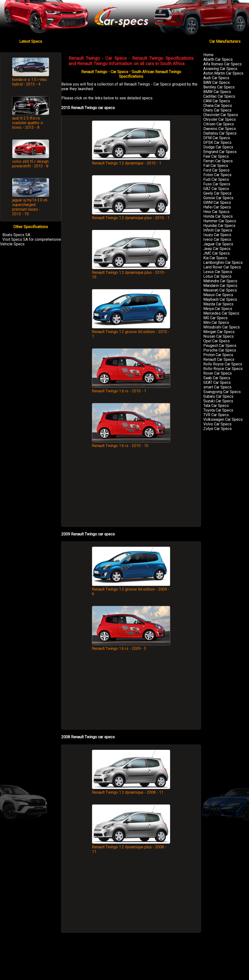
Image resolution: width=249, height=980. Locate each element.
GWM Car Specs (217, 202)
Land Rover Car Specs (222, 267)
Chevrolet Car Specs (221, 115)
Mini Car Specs (216, 322)
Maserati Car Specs (220, 290)
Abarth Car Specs (218, 59)
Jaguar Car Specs (218, 244)
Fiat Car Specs (216, 166)
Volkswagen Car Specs (223, 419)
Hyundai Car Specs (219, 226)
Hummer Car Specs (220, 221)
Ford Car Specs (216, 170)
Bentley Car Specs (219, 87)
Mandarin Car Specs (220, 286)
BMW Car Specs (217, 92)
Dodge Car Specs (218, 147)
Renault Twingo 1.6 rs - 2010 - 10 (131, 443)
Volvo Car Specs (217, 424)
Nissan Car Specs (218, 336)
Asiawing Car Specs (220, 69)
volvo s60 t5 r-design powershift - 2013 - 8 (30, 164)
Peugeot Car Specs (220, 346)
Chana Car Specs (218, 106)
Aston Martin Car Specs (223, 73)
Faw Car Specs (216, 156)
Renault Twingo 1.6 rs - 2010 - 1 (131, 389)
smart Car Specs (217, 387)
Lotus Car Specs (217, 276)
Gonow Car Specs (218, 198)
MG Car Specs (215, 318)
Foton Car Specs (217, 175)
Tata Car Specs (216, 406)
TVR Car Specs (216, 415)
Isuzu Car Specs (217, 235)
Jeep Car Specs (217, 249)
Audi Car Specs (216, 78)
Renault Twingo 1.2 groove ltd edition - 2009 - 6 (131, 589)
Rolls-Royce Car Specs (223, 369)
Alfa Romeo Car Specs (222, 64)
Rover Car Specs (218, 373)
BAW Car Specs (217, 82)
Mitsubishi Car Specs (222, 327)
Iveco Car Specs (217, 239)
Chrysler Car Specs (220, 119)
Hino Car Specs (216, 212)
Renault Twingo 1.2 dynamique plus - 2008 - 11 (131, 847)
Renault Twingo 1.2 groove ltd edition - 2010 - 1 (131, 332)
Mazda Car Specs (218, 304)
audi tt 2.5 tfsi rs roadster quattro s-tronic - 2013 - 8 (28, 123)
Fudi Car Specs (216, 179)
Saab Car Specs (217, 378)
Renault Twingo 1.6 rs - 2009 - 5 (131, 646)
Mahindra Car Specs (220, 281)
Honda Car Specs (218, 216)
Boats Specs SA (16, 235)
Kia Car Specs (215, 258)
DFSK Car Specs (217, 142)
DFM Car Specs (217, 138)
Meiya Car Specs (218, 309)
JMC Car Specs (217, 253)
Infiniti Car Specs (218, 230)
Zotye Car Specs (218, 429)
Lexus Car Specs (218, 272)
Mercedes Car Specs (221, 313)
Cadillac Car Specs (219, 96)
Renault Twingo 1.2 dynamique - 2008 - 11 (131, 790)
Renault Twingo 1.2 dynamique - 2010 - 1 (131, 161)
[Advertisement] (131, 490)
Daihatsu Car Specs (220, 133)
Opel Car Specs (217, 341)
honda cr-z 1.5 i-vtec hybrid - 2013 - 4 (30, 82)
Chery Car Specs (217, 110)
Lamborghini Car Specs (223, 262)
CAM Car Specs (217, 101)
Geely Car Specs (217, 193)
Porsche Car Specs (220, 350)
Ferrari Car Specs (218, 161)
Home (208, 55)
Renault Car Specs (219, 359)
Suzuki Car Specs (218, 401)
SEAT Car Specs (217, 383)
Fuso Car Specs (217, 184)
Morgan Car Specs (219, 332)
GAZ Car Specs (216, 189)
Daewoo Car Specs (220, 129)
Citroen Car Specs (219, 124)
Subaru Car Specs (218, 396)
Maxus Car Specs (218, 295)
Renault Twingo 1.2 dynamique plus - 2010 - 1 (131, 215)
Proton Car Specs (218, 355)
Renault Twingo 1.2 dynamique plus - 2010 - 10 (131, 272)
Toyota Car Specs (218, 410)
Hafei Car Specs (217, 207)
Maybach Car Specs (220, 299)
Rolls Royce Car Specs (223, 364)
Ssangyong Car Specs (222, 392)
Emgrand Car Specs (220, 152)
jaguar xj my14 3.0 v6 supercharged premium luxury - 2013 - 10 (30, 207)
